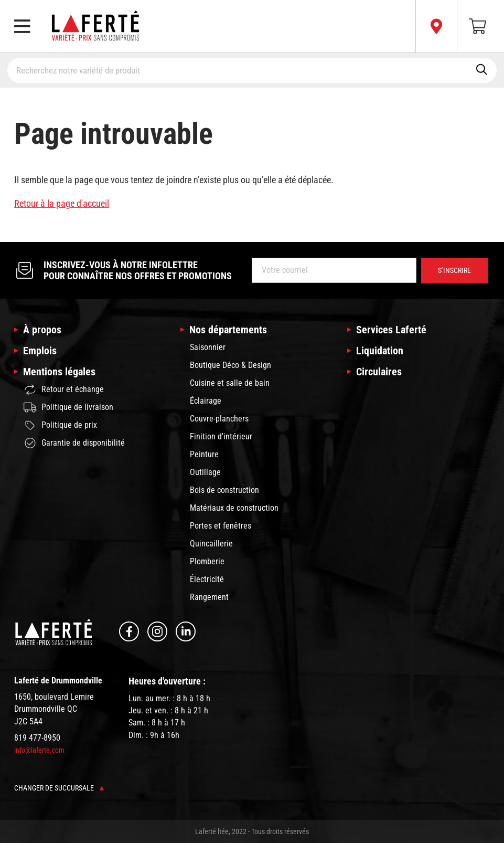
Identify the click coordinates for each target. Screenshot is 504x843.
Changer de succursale (59, 788)
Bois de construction (224, 490)
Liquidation (380, 351)
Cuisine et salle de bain (230, 383)
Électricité (207, 579)
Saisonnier (208, 347)
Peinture (204, 454)
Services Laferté (391, 330)
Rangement (209, 597)
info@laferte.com (39, 750)
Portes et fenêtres (221, 526)
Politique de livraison (68, 407)
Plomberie (207, 561)
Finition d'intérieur (221, 436)
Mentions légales (59, 372)
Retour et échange (64, 390)
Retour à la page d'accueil (62, 203)
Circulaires (379, 372)
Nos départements (228, 330)
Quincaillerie (211, 544)
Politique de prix (60, 425)
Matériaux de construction (234, 508)
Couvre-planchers (219, 419)
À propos (42, 330)
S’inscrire (454, 270)
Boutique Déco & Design (230, 365)
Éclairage (206, 401)
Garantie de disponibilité (74, 443)
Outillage (205, 472)
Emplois (40, 351)
